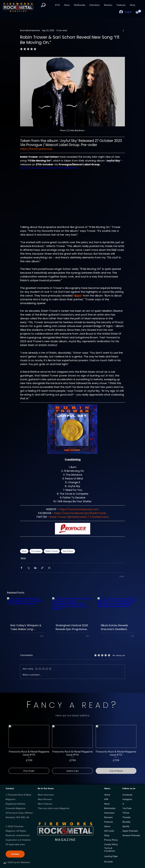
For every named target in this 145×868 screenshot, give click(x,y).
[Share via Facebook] (21, 568)
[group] (72, 749)
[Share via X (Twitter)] (28, 568)
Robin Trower (52, 551)
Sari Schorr (68, 551)
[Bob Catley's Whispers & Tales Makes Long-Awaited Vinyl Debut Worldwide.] (27, 609)
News (23, 558)
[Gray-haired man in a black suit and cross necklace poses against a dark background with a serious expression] (118, 609)
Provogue (36, 551)
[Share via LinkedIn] (35, 568)
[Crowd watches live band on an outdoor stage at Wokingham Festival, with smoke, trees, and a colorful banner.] (72, 609)
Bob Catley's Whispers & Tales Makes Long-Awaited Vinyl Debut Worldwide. (26, 627)
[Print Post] (49, 568)
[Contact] (15, 854)
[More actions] (123, 30)
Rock (24, 551)
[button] (138, 12)
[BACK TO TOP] (12, 863)
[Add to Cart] (72, 771)
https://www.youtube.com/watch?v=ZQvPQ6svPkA (49, 168)
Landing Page (111, 856)
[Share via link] (42, 568)
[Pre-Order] (29, 771)
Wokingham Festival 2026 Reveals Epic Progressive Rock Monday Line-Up (72, 627)
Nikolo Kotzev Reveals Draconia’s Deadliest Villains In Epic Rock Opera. (118, 627)
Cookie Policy (111, 844)
